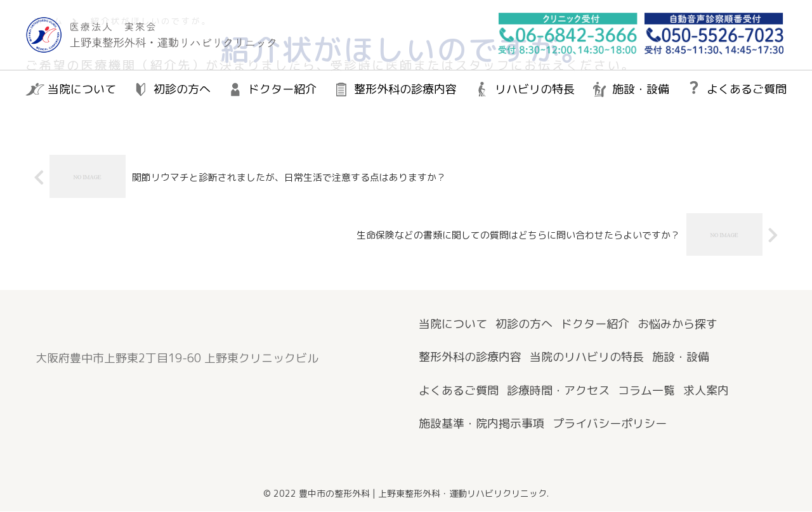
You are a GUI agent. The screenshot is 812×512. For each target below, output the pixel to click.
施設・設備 (681, 358)
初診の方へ (524, 325)
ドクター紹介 (595, 325)
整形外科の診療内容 (470, 358)
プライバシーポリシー (610, 424)
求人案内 (706, 391)
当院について (453, 325)
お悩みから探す (678, 325)
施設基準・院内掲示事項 (481, 424)
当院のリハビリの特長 (587, 358)
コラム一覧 (646, 391)
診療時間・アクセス (558, 391)
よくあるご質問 (459, 391)
